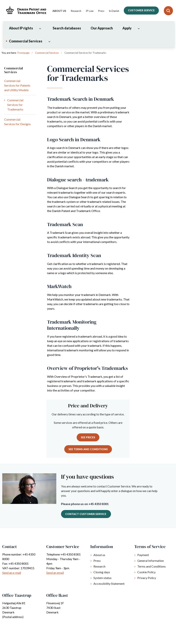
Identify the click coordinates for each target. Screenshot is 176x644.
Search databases (67, 28)
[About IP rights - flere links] (40, 28)
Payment (143, 555)
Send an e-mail (12, 573)
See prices (88, 437)
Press (97, 561)
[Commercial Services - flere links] (49, 41)
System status (102, 578)
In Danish (114, 11)
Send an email (55, 573)
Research (99, 566)
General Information (151, 561)
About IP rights (21, 28)
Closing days (102, 572)
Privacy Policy (147, 578)
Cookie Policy (146, 572)
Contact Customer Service (86, 514)
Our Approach (102, 28)
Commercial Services (26, 41)
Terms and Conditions (151, 566)
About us (99, 555)
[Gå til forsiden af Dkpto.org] (25, 11)
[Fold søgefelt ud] (168, 11)
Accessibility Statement (109, 583)
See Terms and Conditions (88, 449)
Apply (127, 28)
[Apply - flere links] (138, 28)
